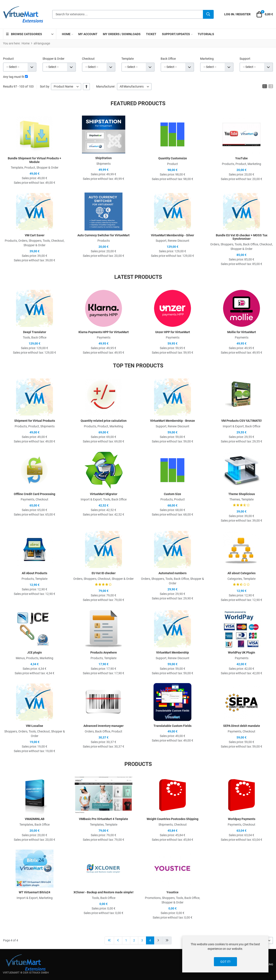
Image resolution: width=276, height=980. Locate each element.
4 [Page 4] (150, 940)
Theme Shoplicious (242, 494)
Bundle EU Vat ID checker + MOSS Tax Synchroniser (242, 237)
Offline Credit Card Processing (34, 494)
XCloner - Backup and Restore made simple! (103, 892)
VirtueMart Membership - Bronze (172, 421)
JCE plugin (34, 652)
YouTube (241, 158)
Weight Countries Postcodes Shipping (172, 819)
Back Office (168, 59)
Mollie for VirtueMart (242, 332)
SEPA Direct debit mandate (242, 726)
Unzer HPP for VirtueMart (173, 332)
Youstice (172, 892)
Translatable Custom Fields (172, 726)
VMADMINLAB (35, 819)
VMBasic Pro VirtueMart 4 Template (103, 819)
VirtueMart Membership (172, 652)
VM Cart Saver (35, 235)
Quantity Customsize (173, 158)
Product (8, 59)
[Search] (208, 14)
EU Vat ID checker (104, 573)
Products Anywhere (104, 652)
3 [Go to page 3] (142, 940)
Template (128, 59)
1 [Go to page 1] (126, 940)
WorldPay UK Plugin (241, 652)
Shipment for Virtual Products (35, 421)
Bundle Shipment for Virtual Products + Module (34, 160)
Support (245, 59)
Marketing (207, 59)
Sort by (45, 86)
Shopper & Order (53, 59)
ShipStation (103, 158)
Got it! (225, 962)
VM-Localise (34, 726)
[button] (264, 14)
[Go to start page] (109, 940)
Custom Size (172, 494)
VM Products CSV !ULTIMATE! (241, 421)
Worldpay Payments (242, 819)
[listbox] (66, 87)
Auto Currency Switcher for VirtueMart (103, 235)
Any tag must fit (14, 77)
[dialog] (225, 954)
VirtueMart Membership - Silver (172, 235)
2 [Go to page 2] (134, 940)
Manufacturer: (106, 86)
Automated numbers (172, 573)
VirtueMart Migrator (104, 494)
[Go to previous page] (118, 940)
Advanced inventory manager (103, 726)
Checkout (88, 59)
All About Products (34, 573)
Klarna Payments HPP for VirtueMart (104, 332)
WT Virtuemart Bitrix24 (34, 892)
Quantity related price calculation (104, 421)
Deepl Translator (35, 332)
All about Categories (241, 573)
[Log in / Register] (237, 14)
